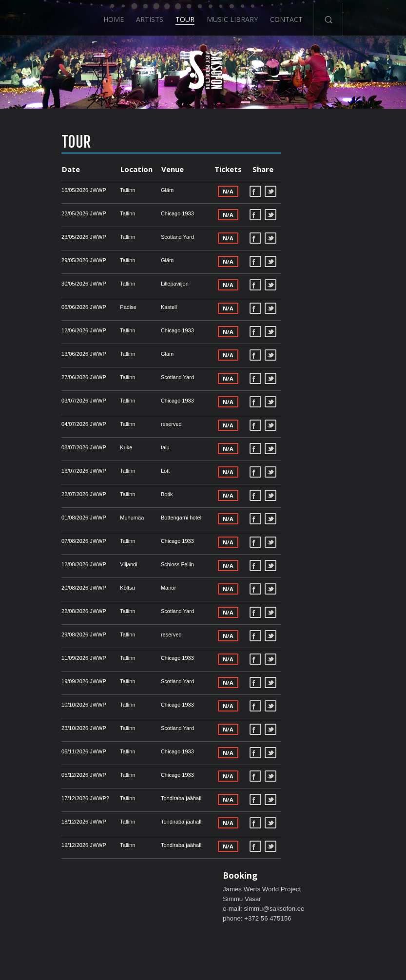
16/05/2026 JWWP (46, 190)
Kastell (130, 307)
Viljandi (90, 564)
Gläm (129, 190)
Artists (149, 16)
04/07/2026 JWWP (46, 424)
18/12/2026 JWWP (46, 822)
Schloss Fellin (139, 564)
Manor (130, 588)
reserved (133, 424)
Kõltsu (89, 588)
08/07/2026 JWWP (46, 447)
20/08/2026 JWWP (46, 588)
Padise (90, 307)
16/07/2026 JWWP (46, 471)
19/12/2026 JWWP (46, 845)
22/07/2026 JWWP (46, 494)
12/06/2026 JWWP (46, 330)
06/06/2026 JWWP (46, 307)
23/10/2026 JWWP (46, 728)
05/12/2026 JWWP (46, 775)
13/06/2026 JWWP (46, 354)
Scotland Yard (139, 237)
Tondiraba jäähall (143, 798)
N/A (190, 191)
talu (127, 447)
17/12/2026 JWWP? (47, 798)
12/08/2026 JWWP (46, 564)
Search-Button (329, 16)
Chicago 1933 (139, 213)
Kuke (88, 447)
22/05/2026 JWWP (46, 213)
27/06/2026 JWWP (46, 377)
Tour (185, 16)
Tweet (232, 191)
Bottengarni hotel (143, 518)
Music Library (233, 16)
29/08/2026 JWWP (46, 634)
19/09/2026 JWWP (46, 681)
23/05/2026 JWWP (46, 237)
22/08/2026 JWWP (46, 611)
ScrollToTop (203, 895)
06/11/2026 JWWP (46, 751)
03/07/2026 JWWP (46, 401)
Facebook (217, 191)
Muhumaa (94, 518)
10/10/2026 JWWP (46, 705)
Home (113, 16)
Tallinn (89, 190)
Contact (287, 16)
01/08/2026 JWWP (46, 518)
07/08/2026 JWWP (46, 541)
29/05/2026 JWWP (46, 260)
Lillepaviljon (136, 284)
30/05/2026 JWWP (46, 284)
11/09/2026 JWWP (46, 658)
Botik (128, 494)
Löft (127, 471)
